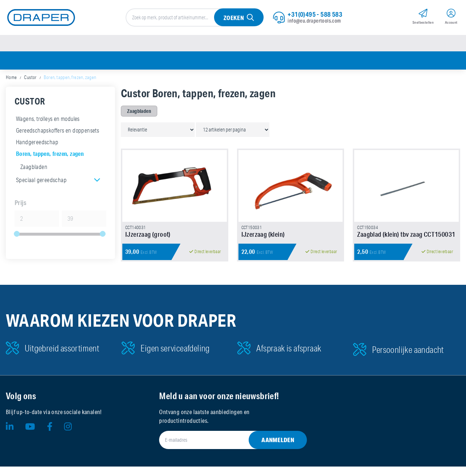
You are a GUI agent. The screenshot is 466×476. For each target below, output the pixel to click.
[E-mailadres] (224, 449)
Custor (30, 80)
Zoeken (233, 19)
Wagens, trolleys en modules (48, 122)
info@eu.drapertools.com (314, 21)
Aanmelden (278, 449)
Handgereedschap (37, 145)
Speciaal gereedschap (41, 183)
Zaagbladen (34, 170)
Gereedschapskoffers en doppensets (58, 133)
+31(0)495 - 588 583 (315, 15)
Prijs (20, 205)
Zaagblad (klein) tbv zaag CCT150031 (406, 244)
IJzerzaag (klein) (263, 244)
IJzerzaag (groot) (148, 244)
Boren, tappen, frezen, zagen (50, 156)
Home (11, 80)
